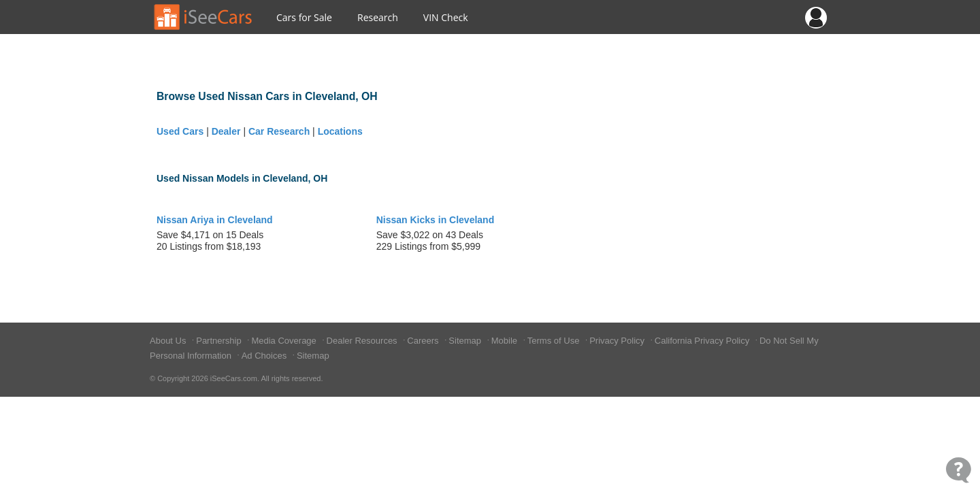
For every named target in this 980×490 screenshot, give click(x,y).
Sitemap (466, 341)
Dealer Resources (363, 341)
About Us (169, 341)
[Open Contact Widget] (959, 470)
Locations (340, 131)
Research (378, 17)
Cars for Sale (304, 17)
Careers (424, 341)
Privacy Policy (618, 341)
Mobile (506, 341)
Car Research (279, 131)
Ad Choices (265, 356)
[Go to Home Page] (203, 17)
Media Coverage (285, 341)
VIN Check (446, 17)
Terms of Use (555, 341)
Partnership (220, 341)
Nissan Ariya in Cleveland (215, 220)
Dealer (226, 131)
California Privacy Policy (703, 341)
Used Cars (180, 131)
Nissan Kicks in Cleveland (436, 220)
